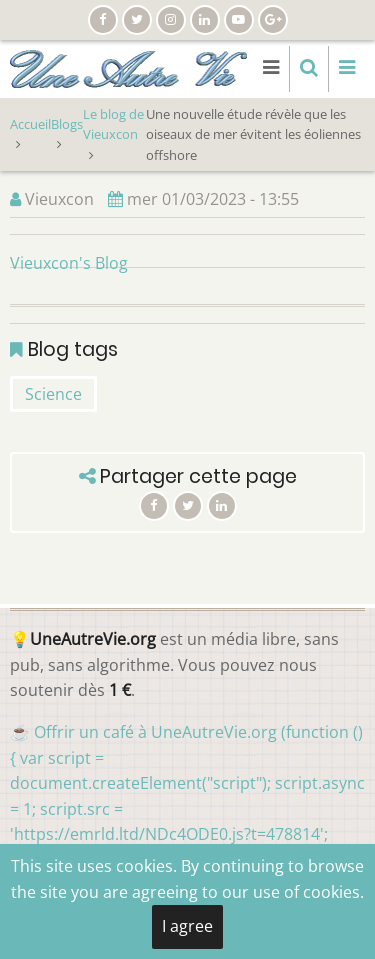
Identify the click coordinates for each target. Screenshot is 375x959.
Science (53, 394)
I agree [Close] (187, 926)
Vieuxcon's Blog (69, 263)
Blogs (67, 124)
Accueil (30, 124)
